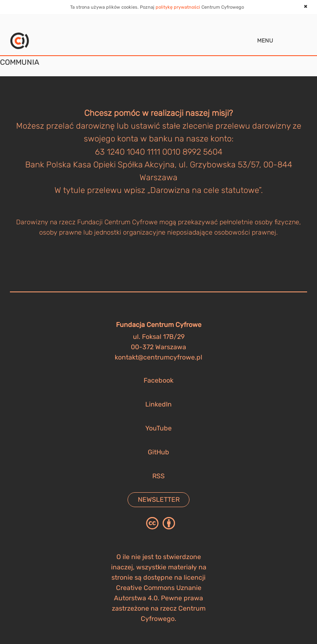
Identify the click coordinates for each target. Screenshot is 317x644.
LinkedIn (158, 404)
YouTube (158, 428)
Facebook (158, 380)
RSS (158, 476)
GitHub (158, 452)
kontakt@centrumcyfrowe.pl (158, 357)
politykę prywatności (178, 7)
